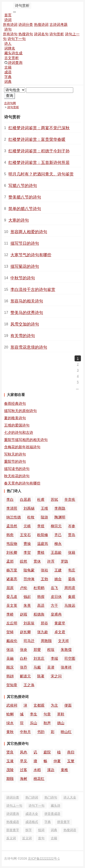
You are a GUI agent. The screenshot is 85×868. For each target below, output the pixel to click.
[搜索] (50, 90)
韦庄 (72, 570)
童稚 (64, 770)
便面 (68, 705)
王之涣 (29, 685)
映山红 (66, 732)
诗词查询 (13, 63)
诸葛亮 (12, 579)
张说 (10, 650)
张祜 (44, 570)
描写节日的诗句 (25, 243)
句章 (47, 714)
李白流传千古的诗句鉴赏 (33, 290)
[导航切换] (15, 12)
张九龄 (43, 632)
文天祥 (63, 641)
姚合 (58, 579)
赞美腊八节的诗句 (25, 197)
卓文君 (60, 632)
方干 (54, 605)
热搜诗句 (26, 34)
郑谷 (44, 623)
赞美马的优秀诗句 (27, 313)
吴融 (10, 658)
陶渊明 (60, 517)
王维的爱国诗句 (17, 425)
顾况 (10, 667)
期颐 (10, 779)
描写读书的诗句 (17, 469)
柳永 (58, 544)
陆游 (44, 517)
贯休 (37, 561)
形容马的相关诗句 (27, 301)
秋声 (47, 723)
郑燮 (37, 650)
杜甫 (41, 500)
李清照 (12, 508)
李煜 (41, 526)
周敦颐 (46, 641)
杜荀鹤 (39, 588)
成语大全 (32, 814)
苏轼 (54, 500)
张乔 (24, 667)
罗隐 (64, 561)
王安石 (25, 535)
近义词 (27, 838)
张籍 (72, 553)
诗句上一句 (14, 806)
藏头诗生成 (13, 53)
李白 (10, 500)
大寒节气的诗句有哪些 (31, 255)
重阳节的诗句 (15, 462)
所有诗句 (10, 34)
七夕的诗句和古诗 (19, 433)
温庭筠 (43, 544)
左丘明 (12, 623)
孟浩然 (12, 526)
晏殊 (72, 579)
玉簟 (71, 761)
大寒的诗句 (19, 220)
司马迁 (29, 641)
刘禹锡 (29, 508)
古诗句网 (10, 103)
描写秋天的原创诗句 (20, 411)
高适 (41, 605)
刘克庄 (39, 658)
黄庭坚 (60, 623)
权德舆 (39, 614)
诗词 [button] (8, 20)
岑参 (72, 526)
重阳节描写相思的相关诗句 (26, 440)
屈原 (10, 588)
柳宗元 (56, 526)
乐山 (34, 723)
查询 (10, 96)
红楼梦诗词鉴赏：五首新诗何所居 (39, 163)
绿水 (10, 723)
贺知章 (12, 685)
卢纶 (24, 588)
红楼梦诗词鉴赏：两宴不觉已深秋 (39, 128)
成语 (8, 72)
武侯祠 (12, 705)
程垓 (51, 650)
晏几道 (12, 597)
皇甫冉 (56, 614)
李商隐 (60, 508)
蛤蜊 (10, 714)
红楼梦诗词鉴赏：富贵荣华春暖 (37, 139)
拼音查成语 (52, 814)
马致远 (70, 605)
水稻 (37, 770)
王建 (58, 570)
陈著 (41, 676)
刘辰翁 (29, 623)
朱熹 (27, 605)
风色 (24, 752)
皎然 (24, 561)
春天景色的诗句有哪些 (22, 483)
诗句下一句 (17, 39)
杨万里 (12, 570)
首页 (8, 15)
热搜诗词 (41, 25)
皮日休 (56, 597)
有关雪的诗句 (23, 336)
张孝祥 (66, 667)
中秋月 (25, 732)
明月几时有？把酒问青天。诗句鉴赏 (41, 174)
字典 (8, 77)
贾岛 (72, 535)
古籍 (8, 67)
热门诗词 (32, 797)
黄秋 (10, 732)
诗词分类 (26, 25)
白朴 (24, 658)
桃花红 (39, 779)
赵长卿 (25, 632)
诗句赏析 (57, 34)
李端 (54, 658)
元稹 (27, 526)
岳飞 (54, 588)
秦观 (72, 597)
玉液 (10, 761)
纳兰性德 (14, 517)
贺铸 (10, 632)
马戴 (37, 667)
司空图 (70, 658)
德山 (61, 723)
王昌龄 (56, 553)
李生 (34, 714)
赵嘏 (24, 614)
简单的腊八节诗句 (25, 209)
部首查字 (13, 830)
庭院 (47, 752)
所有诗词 (10, 25)
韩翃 (10, 676)
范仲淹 (29, 579)
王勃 (44, 579)
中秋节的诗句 (23, 278)
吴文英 (12, 605)
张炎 (24, 650)
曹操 (27, 544)
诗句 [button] (8, 29)
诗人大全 (70, 797)
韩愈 (10, 535)
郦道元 (25, 676)
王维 (44, 508)
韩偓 (41, 597)
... (77, 388)
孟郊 (10, 561)
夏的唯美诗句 (15, 418)
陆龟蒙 (29, 570)
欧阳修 (43, 535)
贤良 (10, 752)
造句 (41, 838)
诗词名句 (41, 34)
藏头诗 (56, 806)
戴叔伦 (12, 641)
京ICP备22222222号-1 (44, 858)
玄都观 (39, 705)
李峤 (10, 614)
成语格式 (32, 822)
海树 (24, 779)
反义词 (11, 838)
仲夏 (57, 761)
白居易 (25, 500)
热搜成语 (13, 822)
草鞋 (61, 714)
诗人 (8, 44)
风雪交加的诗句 (25, 324)
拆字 (29, 830)
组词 (41, 830)
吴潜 (51, 667)
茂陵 (10, 770)
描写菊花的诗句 (25, 266)
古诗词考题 (58, 25)
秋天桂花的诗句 (17, 476)
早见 (24, 761)
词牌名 (10, 48)
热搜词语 (70, 830)
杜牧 (31, 517)
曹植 (41, 553)
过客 (24, 770)
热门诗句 (51, 797)
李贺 (27, 553)
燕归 (71, 752)
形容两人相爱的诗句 (29, 232)
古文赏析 (12, 58)
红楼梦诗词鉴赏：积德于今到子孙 (39, 151)
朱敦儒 (66, 650)
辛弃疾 (70, 500)
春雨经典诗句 (15, 404)
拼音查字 (63, 822)
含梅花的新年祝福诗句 (22, 447)
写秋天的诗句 (15, 454)
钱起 (27, 597)
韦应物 (12, 544)
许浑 (51, 561)
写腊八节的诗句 (23, 186)
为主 (54, 705)
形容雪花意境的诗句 (29, 347)
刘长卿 (12, 553)
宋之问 (56, 676)
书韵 (41, 732)
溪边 (51, 770)
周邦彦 (70, 588)
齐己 (58, 535)
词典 (8, 82)
